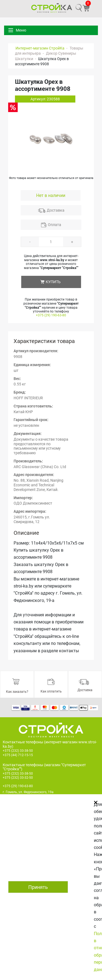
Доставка (56, 210)
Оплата (55, 225)
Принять (38, 887)
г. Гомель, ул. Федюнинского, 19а (28, 792)
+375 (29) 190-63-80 (51, 315)
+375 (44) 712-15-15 (18, 755)
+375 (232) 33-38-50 (18, 751)
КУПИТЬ (53, 282)
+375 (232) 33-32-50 (18, 778)
